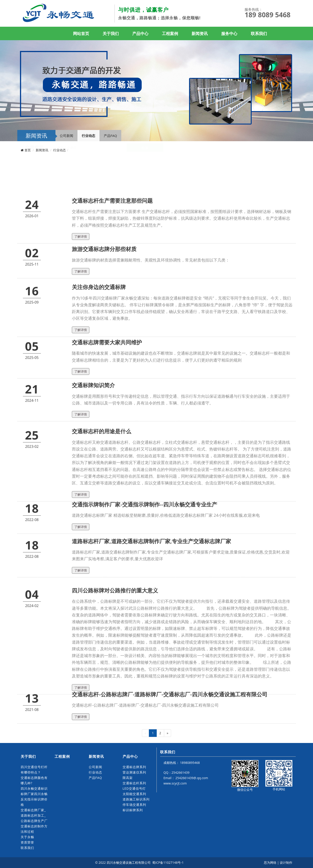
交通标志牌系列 (134, 767)
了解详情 (81, 296)
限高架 (128, 778)
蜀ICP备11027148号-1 (168, 863)
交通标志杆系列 (134, 783)
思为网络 (270, 863)
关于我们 (111, 33)
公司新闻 (66, 136)
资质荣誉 (27, 842)
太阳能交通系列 (134, 794)
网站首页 (81, 33)
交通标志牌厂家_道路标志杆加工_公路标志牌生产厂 (34, 815)
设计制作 (286, 863)
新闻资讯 (200, 33)
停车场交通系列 (134, 805)
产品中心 (140, 33)
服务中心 (229, 33)
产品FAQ (110, 136)
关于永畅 (27, 837)
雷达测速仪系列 (134, 772)
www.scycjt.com (175, 783)
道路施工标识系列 (136, 799)
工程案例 (170, 33)
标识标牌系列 (133, 810)
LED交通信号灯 (134, 788)
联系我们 (259, 33)
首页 (28, 150)
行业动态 (88, 136)
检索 (145, 170)
